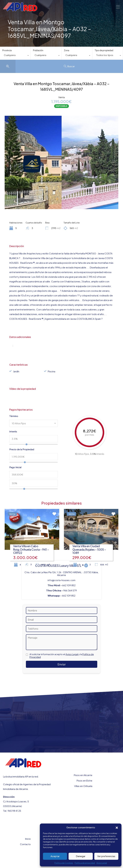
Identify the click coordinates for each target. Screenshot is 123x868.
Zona (67, 50)
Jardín (16, 371)
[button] (117, 827)
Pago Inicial (15, 467)
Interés (13, 431)
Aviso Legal (102, 863)
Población (38, 50)
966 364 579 (70, 590)
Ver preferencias (106, 856)
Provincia (7, 50)
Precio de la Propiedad (22, 449)
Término (14, 416)
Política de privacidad (85, 863)
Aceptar (55, 856)
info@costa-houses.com (61, 580)
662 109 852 (69, 585)
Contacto (25, 844)
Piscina (51, 371)
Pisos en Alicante (83, 775)
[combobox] (15, 56)
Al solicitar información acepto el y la (62, 656)
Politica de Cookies (64, 863)
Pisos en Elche (84, 780)
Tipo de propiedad (104, 50)
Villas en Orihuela (83, 786)
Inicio (28, 839)
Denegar (81, 856)
